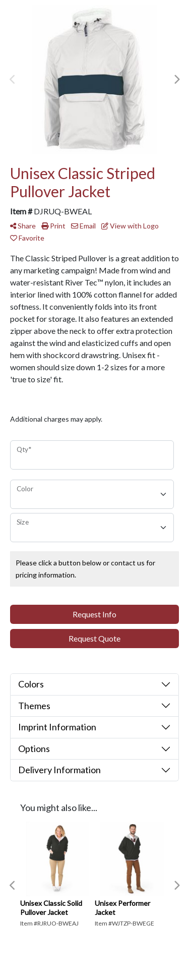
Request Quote (94, 638)
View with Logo (130, 226)
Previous (13, 80)
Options (34, 748)
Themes (34, 706)
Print (53, 226)
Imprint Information (57, 727)
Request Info (94, 614)
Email (83, 226)
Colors (31, 684)
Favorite (27, 238)
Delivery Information (59, 770)
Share (23, 226)
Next (176, 80)
